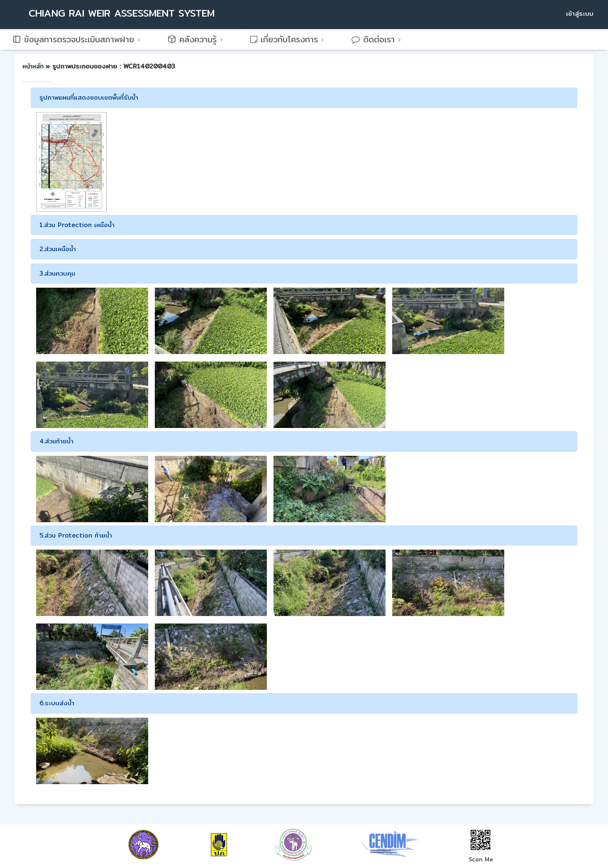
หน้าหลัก (34, 66)
